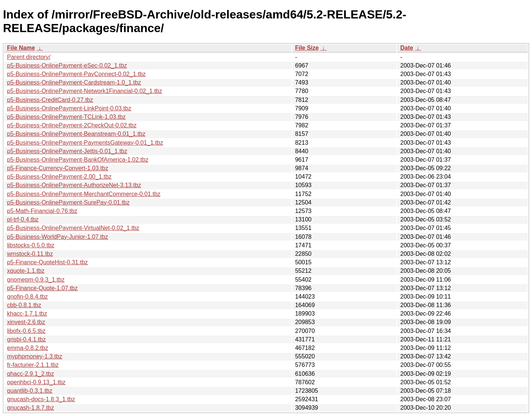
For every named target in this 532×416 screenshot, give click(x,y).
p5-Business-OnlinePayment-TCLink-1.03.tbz (66, 117)
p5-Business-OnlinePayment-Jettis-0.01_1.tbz (67, 151)
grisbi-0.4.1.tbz (26, 339)
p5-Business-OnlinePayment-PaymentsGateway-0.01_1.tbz (85, 143)
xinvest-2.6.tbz (26, 322)
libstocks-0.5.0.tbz (31, 245)
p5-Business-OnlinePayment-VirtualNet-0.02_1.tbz (73, 228)
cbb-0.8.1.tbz (24, 305)
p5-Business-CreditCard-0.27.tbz (50, 100)
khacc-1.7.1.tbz (27, 314)
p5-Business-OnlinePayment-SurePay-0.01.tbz (68, 202)
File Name (21, 48)
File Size (307, 48)
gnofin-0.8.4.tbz (27, 297)
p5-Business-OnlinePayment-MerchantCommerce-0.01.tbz (84, 194)
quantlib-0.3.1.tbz (30, 391)
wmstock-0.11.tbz (30, 254)
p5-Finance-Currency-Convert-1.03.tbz (58, 168)
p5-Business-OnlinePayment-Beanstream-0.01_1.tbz (76, 134)
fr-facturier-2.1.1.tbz (33, 365)
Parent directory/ (29, 57)
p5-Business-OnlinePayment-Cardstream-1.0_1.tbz (74, 82)
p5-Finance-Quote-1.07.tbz (42, 288)
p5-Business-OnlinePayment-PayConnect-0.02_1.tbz (76, 74)
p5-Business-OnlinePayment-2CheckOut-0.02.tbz (72, 125)
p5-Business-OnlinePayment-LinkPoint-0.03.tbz (69, 108)
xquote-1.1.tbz (26, 271)
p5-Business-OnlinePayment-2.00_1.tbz (59, 177)
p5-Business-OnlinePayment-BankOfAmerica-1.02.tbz (78, 160)
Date (407, 48)
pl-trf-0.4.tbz (23, 219)
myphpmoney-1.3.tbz (35, 356)
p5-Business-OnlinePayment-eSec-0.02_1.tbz (67, 66)
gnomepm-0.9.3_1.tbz (36, 280)
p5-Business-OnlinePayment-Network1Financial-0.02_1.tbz (85, 91)
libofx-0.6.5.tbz (26, 331)
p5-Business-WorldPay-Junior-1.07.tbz (58, 237)
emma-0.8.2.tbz (28, 348)
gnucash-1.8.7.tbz (30, 408)
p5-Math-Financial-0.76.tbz (42, 211)
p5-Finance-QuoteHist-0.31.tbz (47, 262)
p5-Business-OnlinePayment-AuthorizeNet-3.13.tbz (74, 185)
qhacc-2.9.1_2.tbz (30, 374)
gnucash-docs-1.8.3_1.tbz (41, 399)
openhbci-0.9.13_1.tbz (36, 382)
